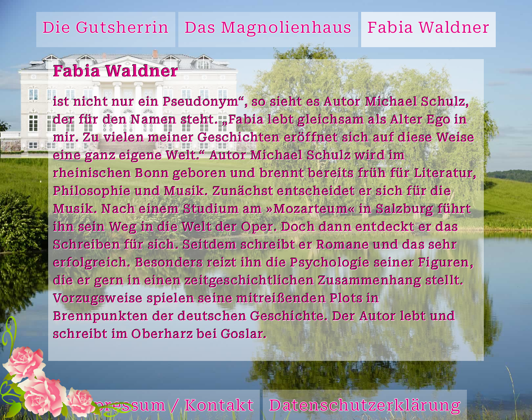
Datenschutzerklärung (365, 407)
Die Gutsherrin (106, 29)
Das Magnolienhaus (268, 29)
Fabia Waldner (428, 29)
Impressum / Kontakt (163, 407)
